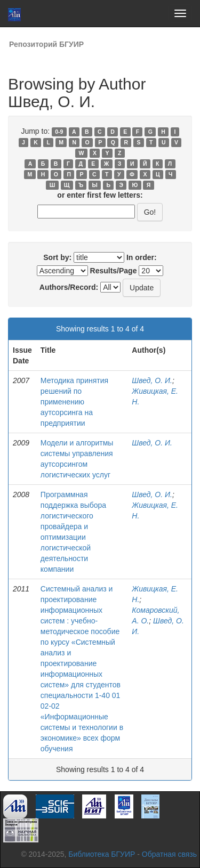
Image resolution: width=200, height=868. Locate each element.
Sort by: (57, 257)
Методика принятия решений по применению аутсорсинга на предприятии (74, 402)
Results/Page (114, 271)
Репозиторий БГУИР (46, 44)
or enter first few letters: (100, 195)
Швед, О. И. (152, 380)
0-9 (59, 132)
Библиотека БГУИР (102, 854)
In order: (142, 257)
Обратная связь (169, 854)
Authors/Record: (69, 287)
